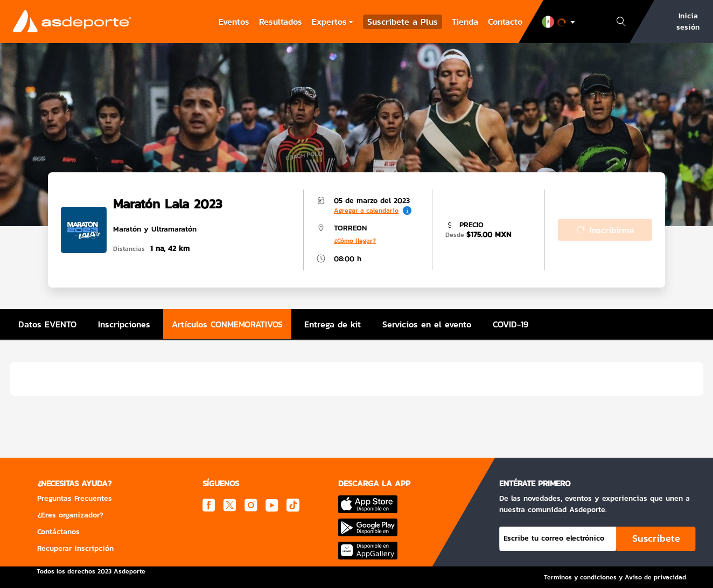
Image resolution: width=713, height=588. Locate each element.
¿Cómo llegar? (355, 241)
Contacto (505, 22)
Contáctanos (58, 532)
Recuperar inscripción (75, 548)
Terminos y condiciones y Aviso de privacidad (615, 577)
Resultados (281, 22)
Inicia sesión (688, 22)
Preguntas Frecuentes (75, 498)
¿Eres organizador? (70, 515)
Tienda (465, 22)
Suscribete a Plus (403, 22)
